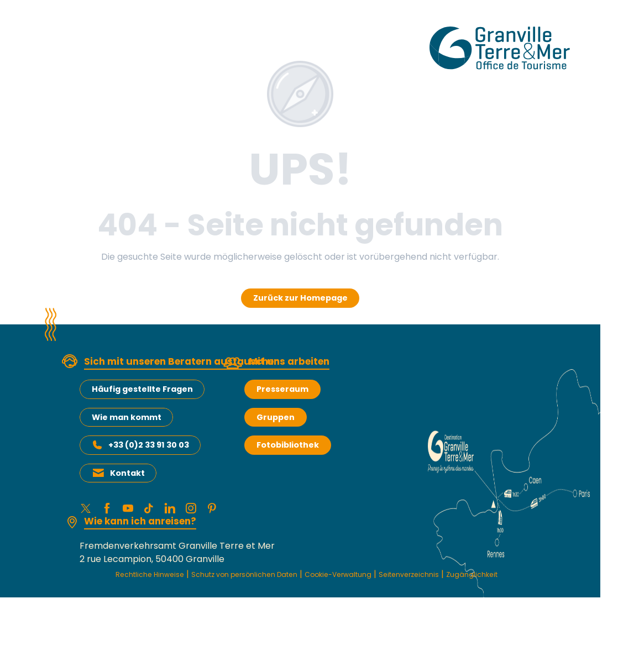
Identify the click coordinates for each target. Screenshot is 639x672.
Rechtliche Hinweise (144, 580)
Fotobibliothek (288, 445)
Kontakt (127, 473)
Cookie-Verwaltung (380, 580)
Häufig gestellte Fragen (142, 389)
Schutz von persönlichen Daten (262, 580)
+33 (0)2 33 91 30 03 (149, 445)
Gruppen (276, 417)
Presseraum (282, 389)
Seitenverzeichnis (467, 580)
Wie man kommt (127, 417)
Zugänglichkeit (306, 592)
